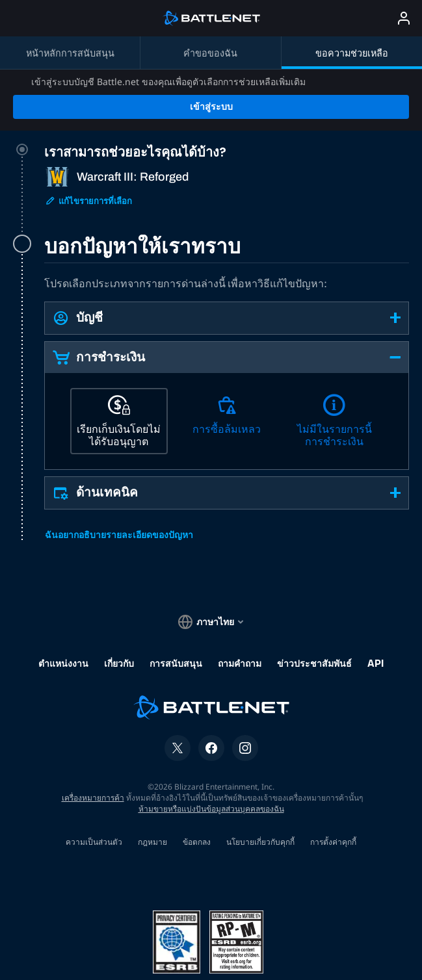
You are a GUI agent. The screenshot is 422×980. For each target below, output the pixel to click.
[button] (227, 271)
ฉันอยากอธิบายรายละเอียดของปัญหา (119, 488)
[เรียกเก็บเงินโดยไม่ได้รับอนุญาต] (119, 374)
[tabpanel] (227, 362)
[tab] (227, 145)
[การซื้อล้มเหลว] (227, 374)
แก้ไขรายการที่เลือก (88, 154)
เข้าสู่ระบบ (211, 60)
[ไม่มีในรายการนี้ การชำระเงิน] (334, 374)
